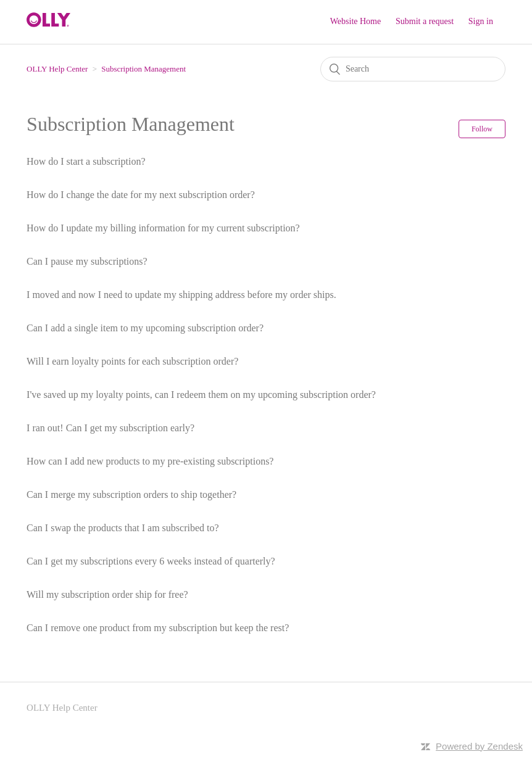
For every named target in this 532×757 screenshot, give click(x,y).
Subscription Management (143, 69)
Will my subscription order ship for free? (107, 594)
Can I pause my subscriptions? (87, 261)
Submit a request (425, 21)
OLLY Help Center (57, 69)
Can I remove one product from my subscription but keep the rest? (158, 628)
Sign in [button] (481, 21)
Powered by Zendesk (479, 746)
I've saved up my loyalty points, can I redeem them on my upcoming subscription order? (201, 395)
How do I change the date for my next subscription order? (141, 195)
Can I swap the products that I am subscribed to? (123, 528)
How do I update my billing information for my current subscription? (163, 228)
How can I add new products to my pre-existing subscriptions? (150, 461)
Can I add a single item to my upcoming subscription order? (145, 328)
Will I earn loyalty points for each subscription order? (132, 361)
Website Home (355, 21)
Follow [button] (482, 129)
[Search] (413, 69)
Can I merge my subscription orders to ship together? (131, 494)
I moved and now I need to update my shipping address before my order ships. (181, 295)
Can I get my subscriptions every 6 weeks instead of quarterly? (151, 561)
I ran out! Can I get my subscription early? (110, 428)
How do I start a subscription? (86, 161)
